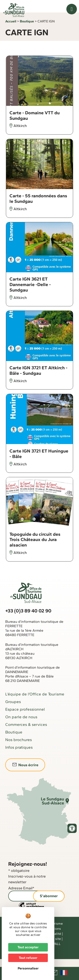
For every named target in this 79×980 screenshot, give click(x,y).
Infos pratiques (19, 755)
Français (64, 973)
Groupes (13, 709)
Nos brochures (19, 748)
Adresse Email (21, 896)
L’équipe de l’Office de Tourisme (35, 702)
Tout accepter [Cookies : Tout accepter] (28, 947)
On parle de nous (21, 725)
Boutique (27, 29)
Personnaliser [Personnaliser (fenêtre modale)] (28, 968)
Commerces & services (26, 732)
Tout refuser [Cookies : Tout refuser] (28, 958)
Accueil (11, 29)
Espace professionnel (25, 717)
